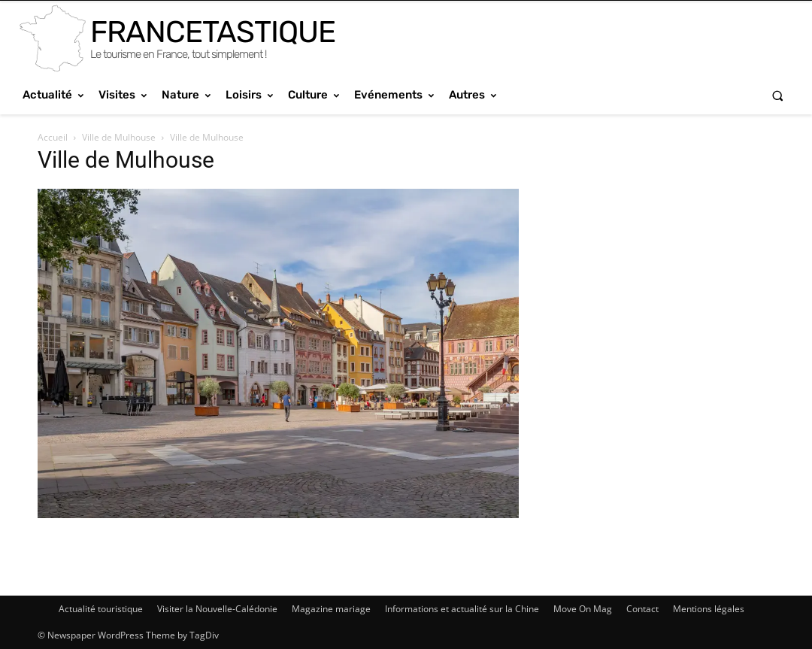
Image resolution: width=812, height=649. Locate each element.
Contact (642, 609)
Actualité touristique (101, 609)
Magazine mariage (331, 609)
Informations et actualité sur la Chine (462, 609)
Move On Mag (583, 609)
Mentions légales (709, 609)
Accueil (53, 137)
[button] (778, 95)
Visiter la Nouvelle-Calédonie (217, 609)
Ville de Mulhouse (119, 137)
